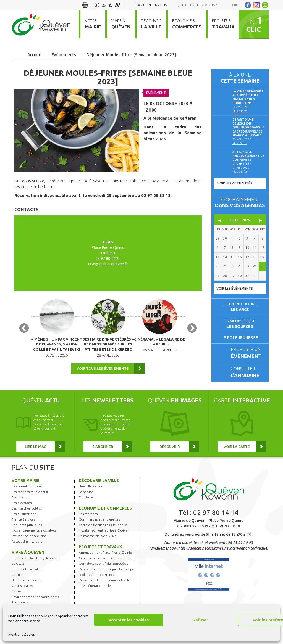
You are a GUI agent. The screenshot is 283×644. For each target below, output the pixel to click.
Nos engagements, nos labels (34, 535)
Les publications (24, 518)
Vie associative (23, 590)
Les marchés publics (27, 513)
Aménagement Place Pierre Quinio (105, 557)
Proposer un (247, 353)
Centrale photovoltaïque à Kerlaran (106, 562)
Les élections (22, 507)
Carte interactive (153, 5)
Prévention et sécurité (29, 540)
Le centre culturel (240, 307)
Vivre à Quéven (28, 557)
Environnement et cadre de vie (36, 601)
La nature (86, 496)
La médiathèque (240, 324)
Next (192, 332)
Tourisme (86, 502)
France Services (23, 524)
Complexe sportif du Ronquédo (104, 568)
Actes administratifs (27, 546)
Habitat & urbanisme (27, 584)
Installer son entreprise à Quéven (104, 535)
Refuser (200, 620)
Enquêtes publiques (27, 529)
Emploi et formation (27, 573)
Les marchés (88, 518)
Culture (17, 579)
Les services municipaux (30, 496)
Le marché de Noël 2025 (98, 540)
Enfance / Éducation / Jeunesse (36, 562)
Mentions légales (21, 634)
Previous (24, 332)
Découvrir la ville (99, 485)
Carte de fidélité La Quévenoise (103, 529)
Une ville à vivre (91, 491)
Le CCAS (18, 568)
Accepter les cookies (129, 620)
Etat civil (18, 502)
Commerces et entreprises (99, 524)
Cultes (16, 596)
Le (240, 338)
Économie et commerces (105, 513)
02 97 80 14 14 (216, 517)
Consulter (247, 373)
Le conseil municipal (27, 491)
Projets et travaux (100, 551)
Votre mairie (26, 485)
